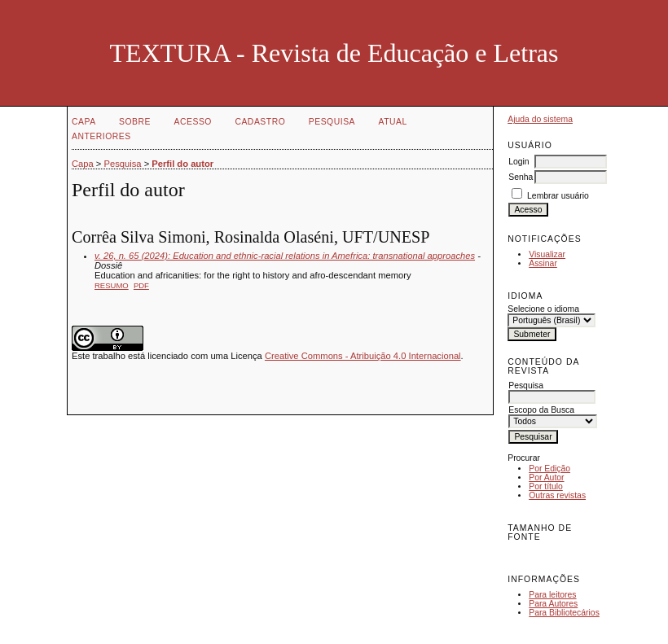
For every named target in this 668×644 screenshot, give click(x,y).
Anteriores (101, 136)
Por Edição (549, 469)
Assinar (543, 263)
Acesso (193, 122)
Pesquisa (332, 122)
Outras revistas (557, 495)
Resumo (112, 285)
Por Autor (546, 478)
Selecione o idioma (543, 309)
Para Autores (553, 604)
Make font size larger (574, 555)
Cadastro (260, 122)
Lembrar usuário (558, 196)
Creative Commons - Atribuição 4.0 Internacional (363, 356)
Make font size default (548, 555)
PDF (141, 285)
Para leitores (552, 595)
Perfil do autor (182, 164)
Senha (521, 177)
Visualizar (547, 254)
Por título (546, 486)
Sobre (135, 122)
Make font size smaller (522, 555)
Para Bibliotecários (564, 613)
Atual (393, 122)
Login (519, 162)
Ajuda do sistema (540, 119)
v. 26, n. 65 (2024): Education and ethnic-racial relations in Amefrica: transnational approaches (285, 256)
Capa (84, 122)
